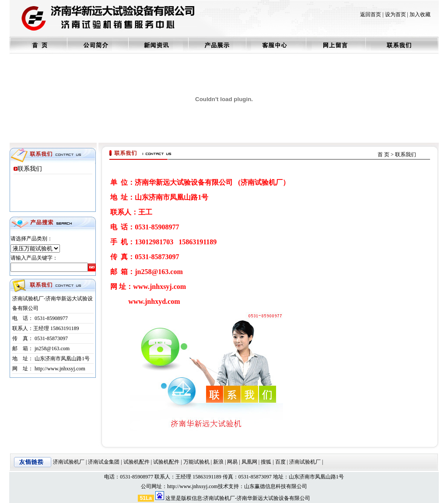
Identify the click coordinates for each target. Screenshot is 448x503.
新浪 (218, 462)
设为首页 (395, 14)
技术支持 (228, 486)
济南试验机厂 (69, 462)
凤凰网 (249, 462)
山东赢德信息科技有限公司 (276, 486)
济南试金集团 (104, 462)
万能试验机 (196, 462)
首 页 (383, 155)
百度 (280, 462)
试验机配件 (136, 462)
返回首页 (371, 14)
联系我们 (30, 169)
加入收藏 (420, 14)
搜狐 (266, 462)
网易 (232, 462)
